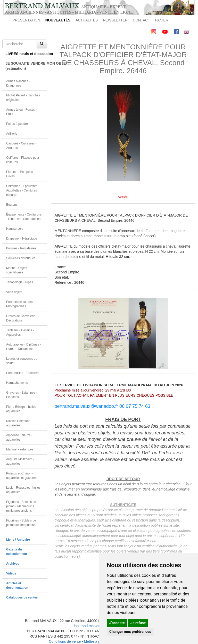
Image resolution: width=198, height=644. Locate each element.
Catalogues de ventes (22, 597)
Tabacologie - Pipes (20, 282)
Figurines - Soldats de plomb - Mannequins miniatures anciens (21, 506)
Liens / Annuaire (18, 540)
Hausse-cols (15, 229)
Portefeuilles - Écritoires (22, 373)
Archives (13, 564)
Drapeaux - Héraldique (22, 239)
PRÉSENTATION (26, 20)
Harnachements (17, 383)
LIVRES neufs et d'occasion (26, 54)
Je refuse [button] (138, 623)
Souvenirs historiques (21, 258)
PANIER (162, 20)
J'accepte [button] (117, 623)
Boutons (12, 205)
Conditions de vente (65, 641)
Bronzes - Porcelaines (21, 248)
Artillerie (12, 134)
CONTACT (141, 20)
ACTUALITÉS (87, 20)
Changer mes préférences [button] (130, 632)
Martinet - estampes (20, 449)
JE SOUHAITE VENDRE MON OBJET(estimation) (26, 66)
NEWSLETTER (115, 20)
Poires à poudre (17, 124)
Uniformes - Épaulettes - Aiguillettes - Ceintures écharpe (23, 190)
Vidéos (11, 573)
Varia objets (14, 292)
